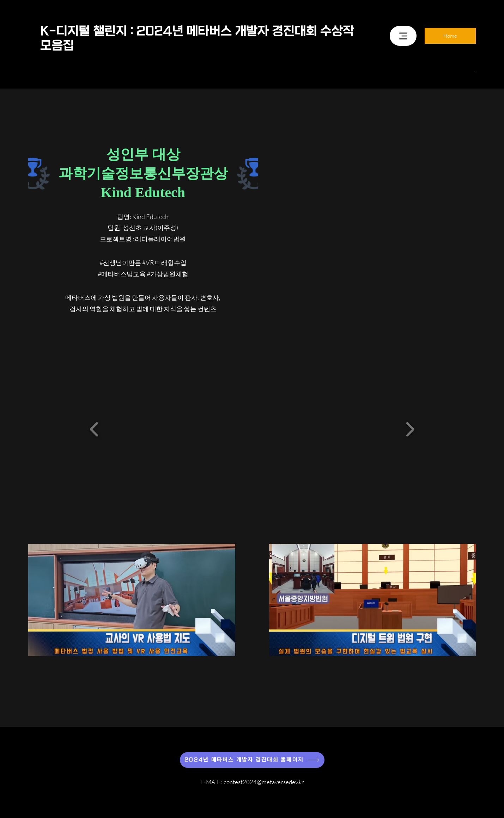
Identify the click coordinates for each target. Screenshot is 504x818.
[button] (94, 429)
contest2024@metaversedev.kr (264, 782)
